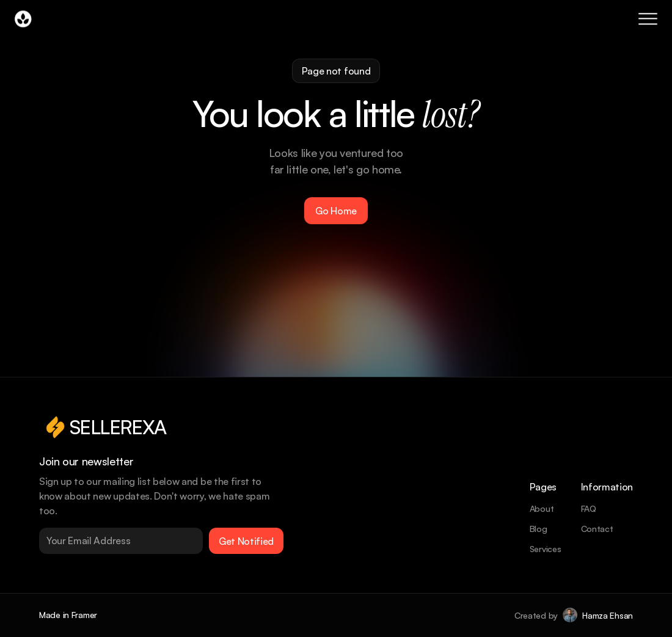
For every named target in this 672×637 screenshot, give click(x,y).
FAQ (589, 508)
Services (546, 549)
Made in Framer (68, 615)
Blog (539, 529)
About (542, 508)
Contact (597, 529)
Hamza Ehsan (608, 615)
